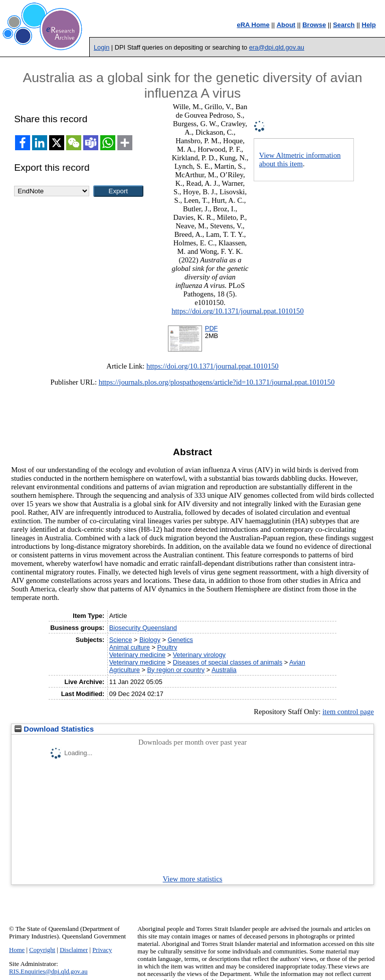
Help (369, 25)
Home (17, 950)
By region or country (176, 670)
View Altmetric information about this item (300, 159)
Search (344, 25)
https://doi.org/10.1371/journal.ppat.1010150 (238, 311)
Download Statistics (54, 729)
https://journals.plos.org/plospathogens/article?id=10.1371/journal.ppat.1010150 (217, 382)
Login (102, 47)
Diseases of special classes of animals (228, 662)
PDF (212, 328)
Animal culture (130, 647)
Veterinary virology (199, 655)
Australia (224, 670)
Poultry (167, 647)
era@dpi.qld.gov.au (277, 47)
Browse (314, 25)
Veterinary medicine (137, 655)
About (286, 25)
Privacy (102, 950)
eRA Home (253, 25)
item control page (348, 712)
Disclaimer (74, 950)
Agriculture (125, 670)
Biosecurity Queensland (143, 628)
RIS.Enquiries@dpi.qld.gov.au (48, 971)
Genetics (180, 640)
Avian (297, 662)
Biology (150, 640)
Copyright (42, 950)
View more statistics (193, 879)
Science (121, 640)
